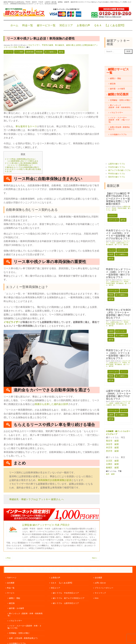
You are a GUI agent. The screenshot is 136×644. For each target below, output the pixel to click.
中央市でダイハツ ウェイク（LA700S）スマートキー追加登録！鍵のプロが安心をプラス (118, 234)
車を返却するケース (26, 126)
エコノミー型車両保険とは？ (20, 165)
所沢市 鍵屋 (113, 451)
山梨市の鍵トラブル (117, 164)
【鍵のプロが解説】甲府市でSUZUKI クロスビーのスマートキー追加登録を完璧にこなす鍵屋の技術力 (118, 199)
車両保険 (39, 52)
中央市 (113, 243)
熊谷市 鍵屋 (112, 441)
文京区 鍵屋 (112, 461)
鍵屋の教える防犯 (74, 45)
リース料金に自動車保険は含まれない (20, 159)
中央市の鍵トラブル (117, 167)
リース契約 (19, 52)
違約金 (61, 52)
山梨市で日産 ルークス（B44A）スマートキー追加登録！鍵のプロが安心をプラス (118, 395)
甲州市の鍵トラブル (117, 174)
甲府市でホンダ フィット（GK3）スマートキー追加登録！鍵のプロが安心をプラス (118, 354)
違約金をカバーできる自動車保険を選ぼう (22, 167)
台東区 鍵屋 (112, 464)
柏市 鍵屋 (111, 474)
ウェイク (112, 250)
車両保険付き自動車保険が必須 (55, 480)
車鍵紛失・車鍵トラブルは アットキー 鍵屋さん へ (36, 499)
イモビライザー (34, 45)
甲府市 (114, 208)
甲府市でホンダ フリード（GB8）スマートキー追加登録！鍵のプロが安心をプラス (118, 273)
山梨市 (111, 403)
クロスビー (112, 216)
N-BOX (111, 331)
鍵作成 (114, 210)
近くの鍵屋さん (51, 52)
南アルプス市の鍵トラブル (119, 170)
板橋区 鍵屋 (112, 468)
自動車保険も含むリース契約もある (23, 161)
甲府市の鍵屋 (48, 45)
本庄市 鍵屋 (112, 448)
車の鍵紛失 (60, 45)
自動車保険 (30, 52)
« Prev (8, 558)
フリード (124, 291)
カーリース (9, 52)
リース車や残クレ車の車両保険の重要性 (21, 163)
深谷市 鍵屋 (112, 444)
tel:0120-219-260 (51, 4)
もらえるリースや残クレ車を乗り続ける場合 (23, 169)
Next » (95, 558)
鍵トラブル (118, 245)
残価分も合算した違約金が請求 (51, 404)
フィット (124, 372)
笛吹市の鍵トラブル (117, 177)
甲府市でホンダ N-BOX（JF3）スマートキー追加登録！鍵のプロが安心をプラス (118, 314)
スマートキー (113, 220)
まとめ (8, 171)
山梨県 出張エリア (122, 243)
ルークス (124, 411)
